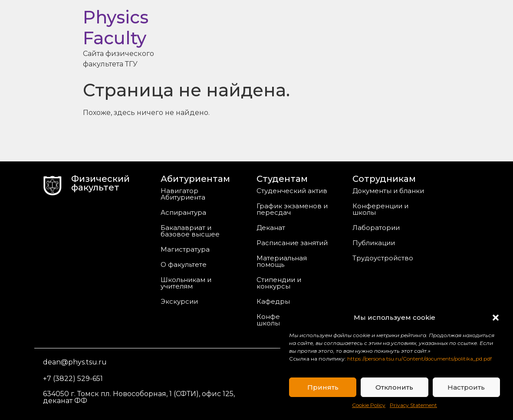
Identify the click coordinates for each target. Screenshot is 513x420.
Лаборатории (376, 228)
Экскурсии (179, 301)
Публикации (374, 243)
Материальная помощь (282, 261)
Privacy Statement (413, 405)
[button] (496, 318)
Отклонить (394, 387)
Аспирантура (183, 212)
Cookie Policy (369, 405)
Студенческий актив (292, 191)
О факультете (184, 264)
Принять (323, 387)
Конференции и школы (380, 209)
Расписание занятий (292, 243)
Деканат (271, 228)
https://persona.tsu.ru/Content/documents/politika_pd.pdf (419, 359)
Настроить (466, 387)
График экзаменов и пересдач (292, 209)
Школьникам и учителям (186, 283)
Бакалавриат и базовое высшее (190, 231)
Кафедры (273, 301)
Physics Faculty (116, 28)
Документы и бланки (388, 191)
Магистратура (185, 249)
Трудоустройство (383, 258)
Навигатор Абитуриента (183, 194)
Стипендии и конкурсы (279, 283)
